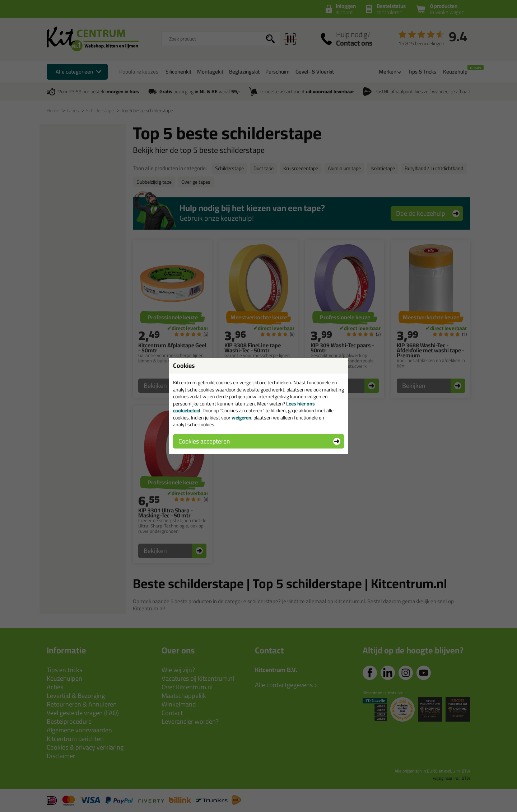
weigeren (241, 418)
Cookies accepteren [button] (204, 441)
